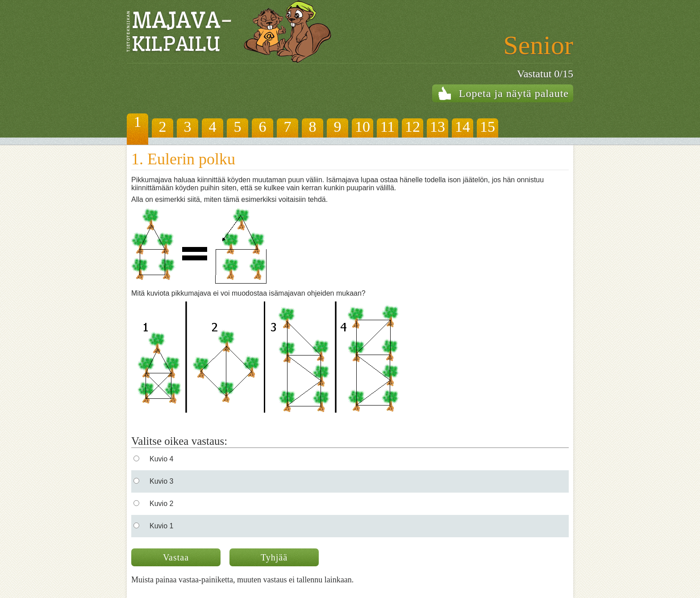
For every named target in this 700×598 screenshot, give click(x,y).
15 (487, 127)
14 (462, 127)
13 (437, 127)
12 (412, 127)
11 (388, 127)
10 (362, 127)
